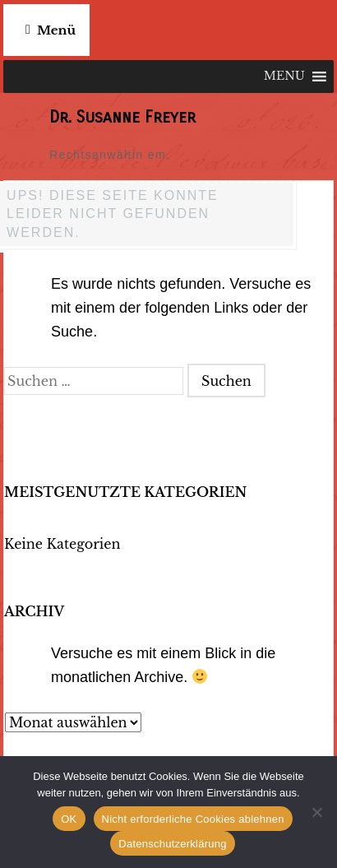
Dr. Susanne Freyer (122, 117)
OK (69, 819)
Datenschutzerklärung (172, 844)
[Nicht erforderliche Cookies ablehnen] (316, 812)
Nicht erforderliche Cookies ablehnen (193, 819)
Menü (56, 30)
